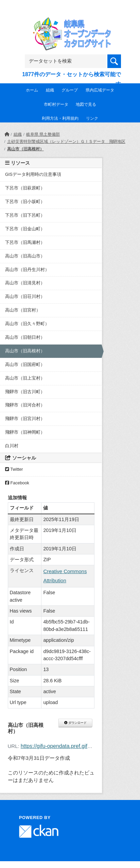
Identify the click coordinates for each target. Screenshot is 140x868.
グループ (70, 90)
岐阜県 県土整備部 (43, 134)
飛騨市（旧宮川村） (25, 419)
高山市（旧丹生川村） (27, 270)
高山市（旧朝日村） (25, 337)
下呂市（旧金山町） (25, 229)
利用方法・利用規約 (60, 118)
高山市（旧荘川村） (25, 297)
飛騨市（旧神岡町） (25, 432)
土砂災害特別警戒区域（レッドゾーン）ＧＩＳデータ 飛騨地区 (66, 141)
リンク (92, 118)
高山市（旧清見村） (25, 283)
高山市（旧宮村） (23, 310)
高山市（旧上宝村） (25, 378)
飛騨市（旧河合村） (25, 405)
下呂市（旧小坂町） (25, 202)
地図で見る (86, 104)
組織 (50, 90)
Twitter (14, 469)
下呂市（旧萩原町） (25, 188)
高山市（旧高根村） (25, 149)
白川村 (12, 446)
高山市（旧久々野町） (27, 324)
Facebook (17, 483)
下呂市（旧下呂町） (25, 215)
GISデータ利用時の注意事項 (33, 174)
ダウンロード (75, 723)
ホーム (32, 90)
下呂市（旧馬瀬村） (25, 243)
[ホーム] (7, 134)
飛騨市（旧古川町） (25, 392)
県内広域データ (100, 90)
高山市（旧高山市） (25, 256)
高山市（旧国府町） (25, 365)
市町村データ (56, 104)
